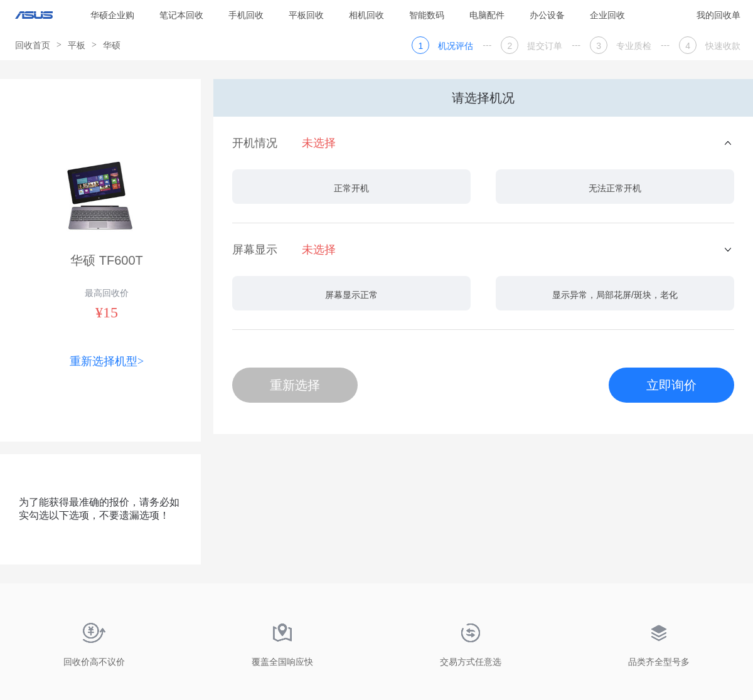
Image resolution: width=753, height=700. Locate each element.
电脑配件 (487, 15)
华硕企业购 (112, 15)
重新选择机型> (107, 361)
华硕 (112, 45)
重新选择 (295, 385)
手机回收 (246, 15)
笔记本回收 (181, 15)
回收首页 (33, 45)
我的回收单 (718, 15)
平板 (77, 45)
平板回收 (306, 15)
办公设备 (547, 15)
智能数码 (427, 15)
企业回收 (607, 15)
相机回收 (366, 15)
